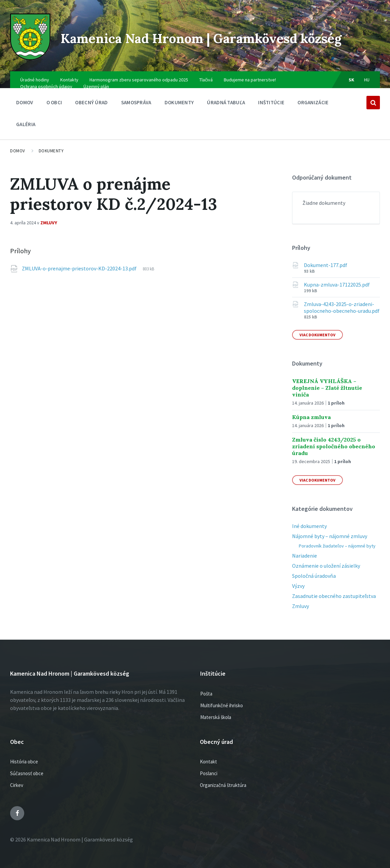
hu (367, 74)
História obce (24, 756)
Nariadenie (305, 550)
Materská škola (216, 711)
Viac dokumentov (317, 329)
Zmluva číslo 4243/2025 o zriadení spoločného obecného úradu (334, 440)
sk (352, 74)
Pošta (206, 688)
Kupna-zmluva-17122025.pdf (337, 279)
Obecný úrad (91, 98)
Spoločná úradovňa (314, 570)
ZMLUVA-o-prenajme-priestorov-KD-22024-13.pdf (80, 263)
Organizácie (313, 98)
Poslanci (209, 768)
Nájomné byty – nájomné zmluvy (330, 530)
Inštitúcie (271, 98)
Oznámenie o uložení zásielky (326, 560)
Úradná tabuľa (226, 98)
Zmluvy (49, 217)
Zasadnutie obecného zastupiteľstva (334, 590)
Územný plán (96, 81)
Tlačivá (206, 74)
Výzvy (298, 580)
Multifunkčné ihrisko (222, 699)
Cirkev (17, 779)
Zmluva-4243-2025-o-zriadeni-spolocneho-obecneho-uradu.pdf (342, 302)
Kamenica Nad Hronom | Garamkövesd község (205, 34)
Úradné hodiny (35, 74)
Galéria (26, 119)
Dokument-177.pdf (326, 259)
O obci (54, 98)
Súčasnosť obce (27, 768)
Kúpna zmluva (311, 411)
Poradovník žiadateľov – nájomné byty (337, 540)
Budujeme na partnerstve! (250, 74)
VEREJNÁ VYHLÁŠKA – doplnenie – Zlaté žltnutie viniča (327, 382)
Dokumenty (179, 98)
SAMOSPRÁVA (136, 98)
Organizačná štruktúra (223, 779)
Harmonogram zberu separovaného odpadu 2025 (139, 74)
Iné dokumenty (309, 520)
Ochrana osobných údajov (46, 81)
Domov (25, 97)
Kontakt (208, 756)
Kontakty (69, 74)
